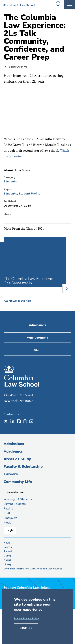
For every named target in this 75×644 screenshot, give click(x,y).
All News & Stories (17, 301)
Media (7, 523)
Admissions (14, 444)
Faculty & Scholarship (23, 467)
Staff (7, 513)
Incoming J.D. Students (18, 499)
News (7, 543)
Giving (7, 556)
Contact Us (11, 414)
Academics (13, 451)
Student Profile (29, 194)
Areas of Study (17, 459)
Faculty (8, 509)
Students (10, 182)
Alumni (8, 551)
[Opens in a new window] (6, 422)
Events (8, 547)
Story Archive (18, 67)
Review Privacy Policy (26, 619)
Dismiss (26, 628)
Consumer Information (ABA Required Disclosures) (33, 569)
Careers (11, 474)
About (7, 560)
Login (10, 530)
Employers (10, 518)
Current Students (15, 504)
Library (7, 564)
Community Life (18, 482)
